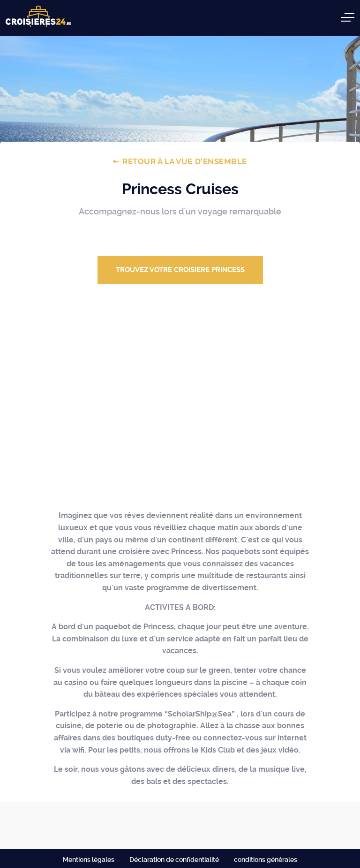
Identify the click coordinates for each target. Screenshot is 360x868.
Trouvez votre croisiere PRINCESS (180, 270)
